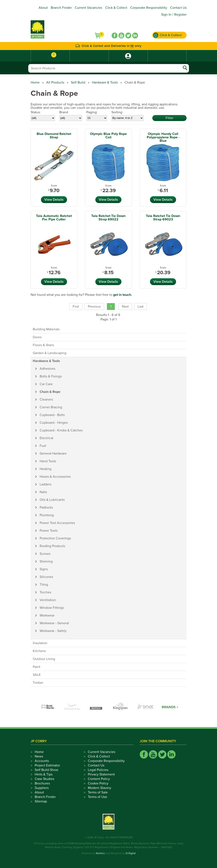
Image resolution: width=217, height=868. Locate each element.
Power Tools (49, 531)
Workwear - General (54, 623)
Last (141, 307)
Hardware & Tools (105, 82)
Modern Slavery (100, 788)
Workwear (47, 615)
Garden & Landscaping (50, 353)
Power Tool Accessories (57, 523)
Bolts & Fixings (51, 376)
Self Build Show (46, 770)
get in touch (122, 295)
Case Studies (44, 779)
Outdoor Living (44, 659)
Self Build (78, 82)
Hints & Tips (44, 774)
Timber (38, 683)
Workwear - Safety (53, 631)
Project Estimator (47, 765)
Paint (37, 667)
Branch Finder (61, 8)
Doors (37, 337)
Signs (44, 569)
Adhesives (47, 369)
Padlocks (46, 507)
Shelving (46, 561)
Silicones (46, 577)
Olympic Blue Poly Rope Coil (108, 136)
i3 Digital (131, 853)
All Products (55, 82)
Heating (46, 469)
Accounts (42, 761)
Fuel (43, 446)
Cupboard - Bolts (52, 415)
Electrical (46, 438)
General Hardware (53, 453)
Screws (45, 554)
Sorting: (117, 112)
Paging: (92, 112)
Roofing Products (52, 546)
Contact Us (178, 8)
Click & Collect (116, 8)
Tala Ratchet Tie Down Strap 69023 (163, 218)
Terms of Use (97, 797)
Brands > (170, 707)
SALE (37, 675)
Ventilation (48, 600)
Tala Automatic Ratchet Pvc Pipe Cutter (54, 218)
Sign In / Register (174, 15)
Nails (43, 492)
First (76, 307)
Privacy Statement (101, 774)
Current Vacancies (88, 8)
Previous (94, 307)
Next (125, 307)
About (43, 8)
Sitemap (41, 801)
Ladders (46, 484)
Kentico (100, 853)
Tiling (44, 585)
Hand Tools (48, 461)
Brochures (42, 783)
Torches (45, 592)
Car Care (46, 384)
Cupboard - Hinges (54, 423)
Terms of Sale (98, 792)
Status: (36, 112)
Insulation (40, 643)
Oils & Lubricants (52, 500)
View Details (54, 200)
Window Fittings (52, 608)
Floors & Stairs (43, 345)
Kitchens (39, 651)
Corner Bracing (51, 407)
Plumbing (47, 515)
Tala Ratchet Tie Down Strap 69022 (108, 218)
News (39, 756)
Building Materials (46, 329)
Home (35, 82)
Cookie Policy (98, 783)
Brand (64, 112)
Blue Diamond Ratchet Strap (54, 136)
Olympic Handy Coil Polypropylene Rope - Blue (163, 137)
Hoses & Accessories (55, 477)
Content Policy (99, 779)
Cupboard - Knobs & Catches (61, 430)
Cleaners (46, 400)
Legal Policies (98, 770)
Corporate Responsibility (149, 8)
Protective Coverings (55, 538)
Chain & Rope (50, 392)
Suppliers (42, 788)
